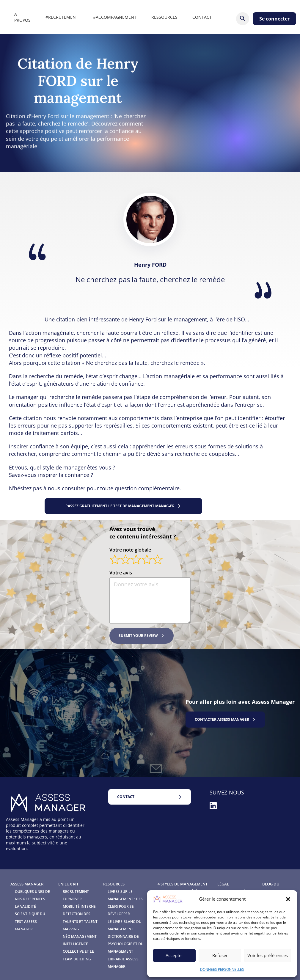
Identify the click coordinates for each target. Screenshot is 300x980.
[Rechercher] (243, 19)
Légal (223, 884)
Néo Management (80, 936)
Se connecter (274, 19)
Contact (126, 797)
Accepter (174, 955)
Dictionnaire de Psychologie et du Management (126, 944)
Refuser (220, 955)
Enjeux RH (68, 884)
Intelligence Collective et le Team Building (78, 951)
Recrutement (76, 892)
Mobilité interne (79, 906)
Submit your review (138, 636)
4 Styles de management (183, 884)
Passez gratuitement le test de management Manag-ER (120, 506)
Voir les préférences (268, 955)
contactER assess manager (222, 719)
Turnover (72, 899)
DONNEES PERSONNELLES (222, 969)
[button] (288, 899)
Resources (114, 884)
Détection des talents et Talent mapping (80, 921)
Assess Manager (27, 884)
